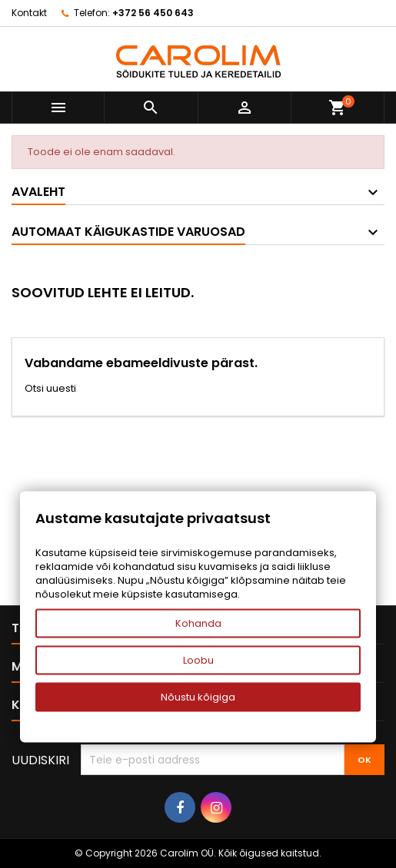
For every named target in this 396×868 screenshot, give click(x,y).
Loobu (198, 660)
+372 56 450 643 (153, 13)
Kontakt (29, 13)
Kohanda (198, 623)
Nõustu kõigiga (198, 697)
